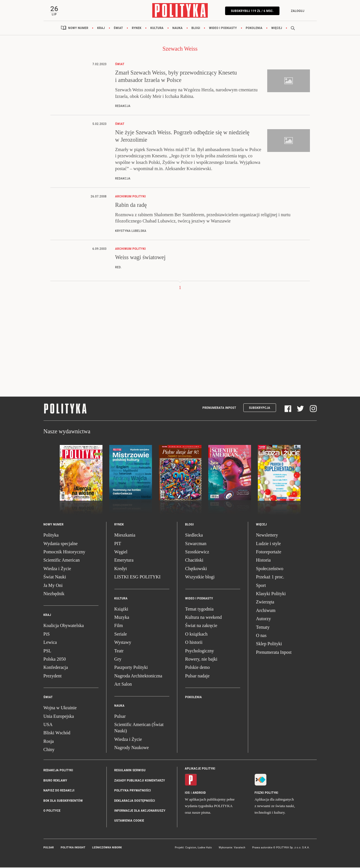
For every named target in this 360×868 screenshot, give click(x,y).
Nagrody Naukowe (132, 748)
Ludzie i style (269, 544)
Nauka (178, 28)
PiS (47, 634)
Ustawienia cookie (129, 821)
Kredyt (121, 569)
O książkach (197, 634)
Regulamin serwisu (130, 771)
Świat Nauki (55, 577)
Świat (119, 28)
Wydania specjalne (61, 544)
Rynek (137, 28)
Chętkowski (196, 569)
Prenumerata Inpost (219, 408)
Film (119, 626)
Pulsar (120, 717)
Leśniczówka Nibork (107, 848)
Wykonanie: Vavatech (232, 848)
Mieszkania (125, 536)
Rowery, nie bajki (201, 659)
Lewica (50, 643)
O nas (261, 636)
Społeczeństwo (270, 569)
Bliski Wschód (57, 733)
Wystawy (123, 643)
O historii (194, 643)
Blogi (196, 28)
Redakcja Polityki (58, 771)
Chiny (49, 750)
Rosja (49, 742)
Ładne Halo (205, 848)
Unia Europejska (59, 717)
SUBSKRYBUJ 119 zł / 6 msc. (252, 11)
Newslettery (267, 536)
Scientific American (62, 561)
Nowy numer (78, 28)
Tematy (263, 627)
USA (48, 725)
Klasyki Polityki (271, 594)
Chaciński (194, 561)
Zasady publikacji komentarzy (140, 781)
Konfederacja (56, 668)
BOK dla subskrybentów (63, 801)
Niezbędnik (54, 594)
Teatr (119, 651)
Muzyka (122, 618)
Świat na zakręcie (201, 626)
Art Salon (123, 684)
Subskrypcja (260, 408)
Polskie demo (198, 668)
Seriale (121, 634)
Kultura (157, 28)
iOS (187, 793)
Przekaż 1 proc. (270, 577)
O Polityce (52, 811)
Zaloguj (297, 11)
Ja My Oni (53, 586)
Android (199, 793)
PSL (48, 651)
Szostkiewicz (197, 552)
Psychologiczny (200, 651)
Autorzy (264, 619)
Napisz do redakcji (59, 791)
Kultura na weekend (204, 618)
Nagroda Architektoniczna (138, 676)
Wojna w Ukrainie (60, 708)
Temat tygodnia (199, 609)
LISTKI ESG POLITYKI (138, 577)
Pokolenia (254, 28)
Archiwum (266, 611)
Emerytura (124, 561)
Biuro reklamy (55, 781)
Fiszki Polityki (267, 793)
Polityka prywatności (133, 791)
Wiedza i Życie (57, 569)
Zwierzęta (265, 602)
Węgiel (121, 552)
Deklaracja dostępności (135, 801)
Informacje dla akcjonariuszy (140, 811)
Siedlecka (194, 536)
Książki (121, 609)
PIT (118, 544)
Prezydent (53, 676)
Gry (118, 659)
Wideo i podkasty (223, 28)
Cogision (191, 848)
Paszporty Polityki (131, 668)
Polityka (51, 536)
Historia (264, 561)
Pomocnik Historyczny (64, 552)
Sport (261, 586)
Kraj (101, 28)
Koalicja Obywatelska (64, 626)
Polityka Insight (73, 848)
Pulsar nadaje (198, 676)
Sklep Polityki (269, 644)
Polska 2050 (55, 659)
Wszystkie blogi (200, 577)
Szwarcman (196, 544)
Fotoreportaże (269, 552)
